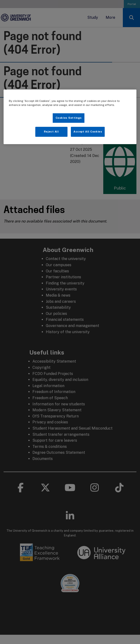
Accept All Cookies (88, 132)
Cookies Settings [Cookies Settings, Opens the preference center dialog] (69, 118)
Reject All (51, 132)
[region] (70, 117)
